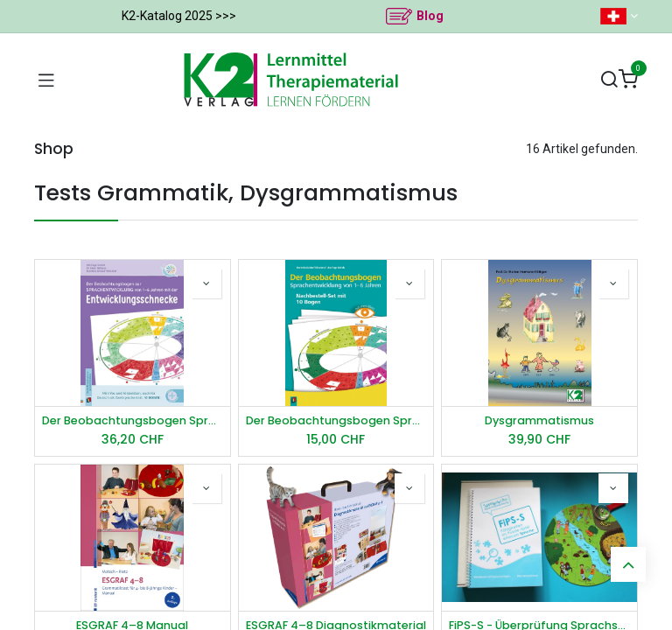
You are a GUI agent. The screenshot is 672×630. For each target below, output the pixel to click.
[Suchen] (609, 80)
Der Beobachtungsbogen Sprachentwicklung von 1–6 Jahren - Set (336, 420)
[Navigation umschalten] (46, 80)
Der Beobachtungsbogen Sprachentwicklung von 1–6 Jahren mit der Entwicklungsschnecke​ (133, 420)
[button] (206, 283)
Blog (430, 16)
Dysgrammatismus (539, 420)
